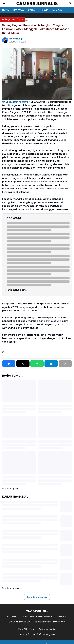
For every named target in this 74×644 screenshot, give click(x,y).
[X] (23, 364)
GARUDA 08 (64, 617)
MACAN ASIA (59, 622)
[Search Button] (70, 3)
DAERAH (32, 10)
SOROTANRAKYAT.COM (20, 622)
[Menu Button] (4, 3)
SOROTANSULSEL (12, 617)
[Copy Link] (65, 364)
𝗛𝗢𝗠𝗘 (6, 10)
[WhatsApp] (51, 364)
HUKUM (44, 10)
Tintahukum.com (42, 622)
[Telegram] (37, 364)
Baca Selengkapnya (37, 597)
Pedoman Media (47, 629)
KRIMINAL (57, 10)
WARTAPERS (28, 617)
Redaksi (33, 629)
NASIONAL (19, 10)
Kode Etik (23, 629)
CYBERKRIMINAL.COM (15, 102)
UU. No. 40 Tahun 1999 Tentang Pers (37, 634)
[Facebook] (9, 364)
